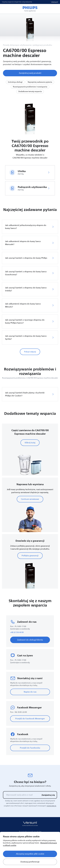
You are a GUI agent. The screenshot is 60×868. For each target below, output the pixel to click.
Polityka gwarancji (30, 556)
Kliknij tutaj (30, 443)
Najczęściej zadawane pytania (40, 82)
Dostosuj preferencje (30, 862)
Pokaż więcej (30, 352)
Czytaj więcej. (51, 806)
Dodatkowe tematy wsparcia (30, 91)
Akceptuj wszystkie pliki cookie (30, 854)
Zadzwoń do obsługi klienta (30, 640)
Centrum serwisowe (30, 499)
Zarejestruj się (48, 795)
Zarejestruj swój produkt (30, 73)
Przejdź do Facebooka (30, 748)
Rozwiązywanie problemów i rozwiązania (30, 87)
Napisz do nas (30, 692)
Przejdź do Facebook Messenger (30, 719)
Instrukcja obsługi (15, 82)
